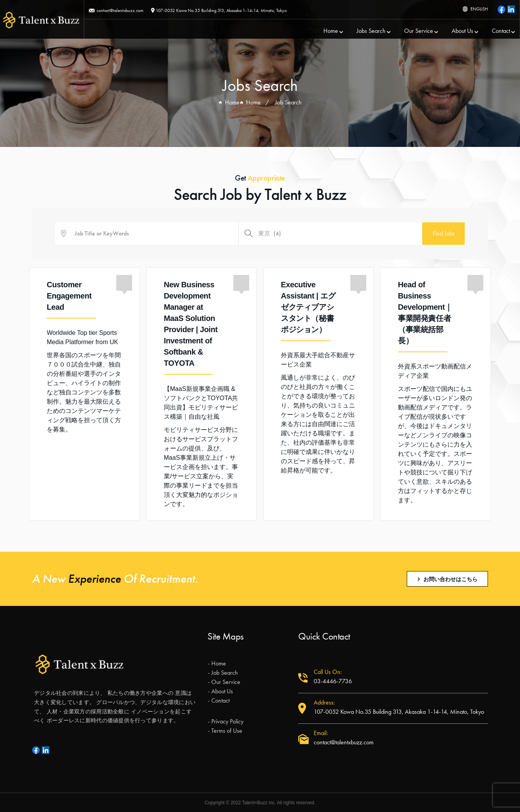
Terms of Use (227, 731)
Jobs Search (371, 31)
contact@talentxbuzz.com (120, 10)
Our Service (419, 31)
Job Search (225, 673)
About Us (462, 31)
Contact (501, 31)
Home (331, 31)
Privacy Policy (227, 721)
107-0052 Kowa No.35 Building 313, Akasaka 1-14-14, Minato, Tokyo (221, 10)
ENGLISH (479, 9)
